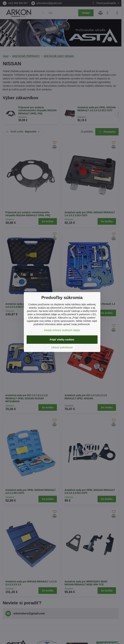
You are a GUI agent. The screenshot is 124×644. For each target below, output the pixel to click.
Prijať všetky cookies (62, 340)
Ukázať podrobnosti (62, 347)
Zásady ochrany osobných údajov (62, 330)
